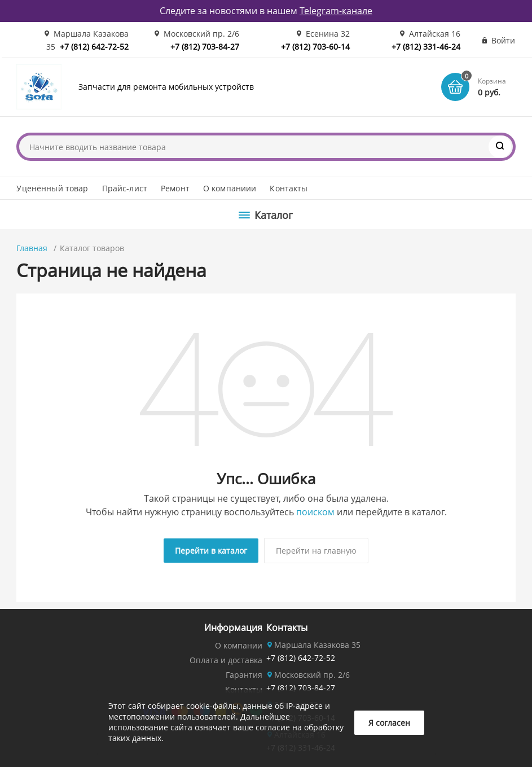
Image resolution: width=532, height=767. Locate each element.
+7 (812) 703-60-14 (315, 47)
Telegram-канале (336, 11)
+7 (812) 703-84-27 (205, 47)
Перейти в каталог (211, 551)
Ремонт (175, 188)
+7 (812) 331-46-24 (426, 47)
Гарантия (244, 675)
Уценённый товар (52, 188)
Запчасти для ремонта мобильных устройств (166, 87)
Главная (32, 248)
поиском (315, 512)
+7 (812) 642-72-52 (94, 47)
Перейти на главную (316, 551)
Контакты (289, 188)
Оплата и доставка (226, 660)
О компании (239, 645)
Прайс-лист (125, 188)
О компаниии (230, 188)
